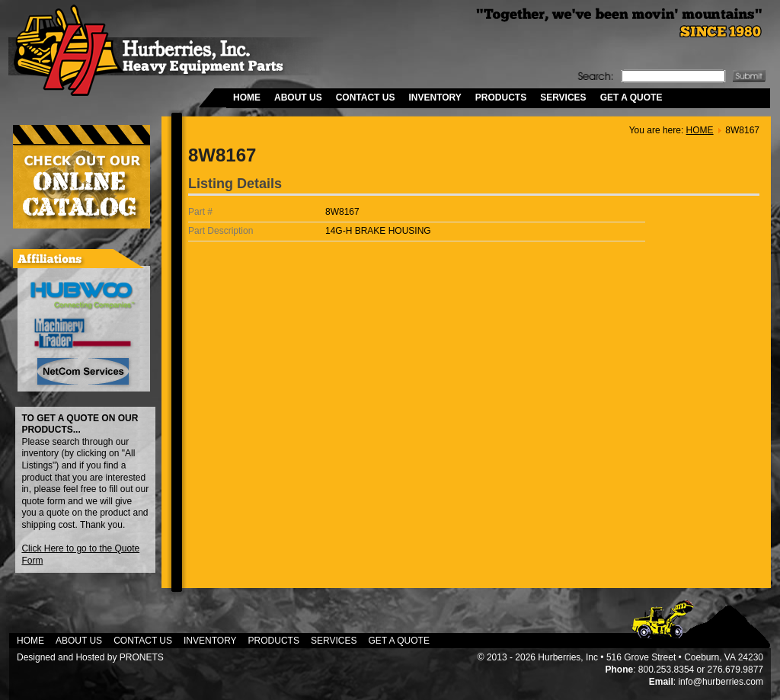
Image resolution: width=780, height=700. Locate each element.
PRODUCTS (501, 97)
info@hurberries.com (721, 682)
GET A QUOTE (631, 97)
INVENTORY (435, 97)
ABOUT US (298, 97)
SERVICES (563, 97)
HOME (247, 97)
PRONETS (142, 657)
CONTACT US (366, 97)
